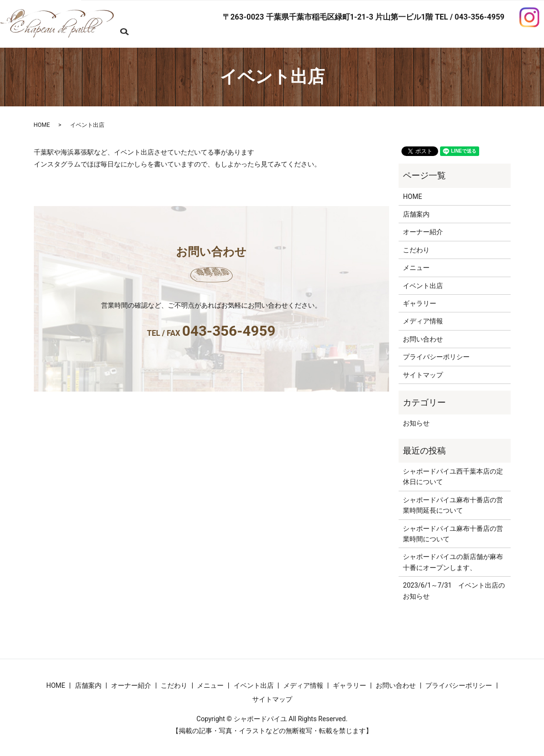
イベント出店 (423, 285)
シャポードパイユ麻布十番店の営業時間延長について (453, 505)
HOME (134, 22)
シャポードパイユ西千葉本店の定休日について (453, 476)
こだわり (416, 249)
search (190, 38)
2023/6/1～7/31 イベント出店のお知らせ (454, 590)
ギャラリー (420, 303)
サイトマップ (423, 374)
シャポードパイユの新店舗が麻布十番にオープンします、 (453, 562)
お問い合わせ (144, 37)
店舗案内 (416, 214)
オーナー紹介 (423, 232)
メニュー (416, 268)
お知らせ (416, 423)
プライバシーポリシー (436, 357)
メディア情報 (423, 321)
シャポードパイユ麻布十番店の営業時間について (453, 533)
